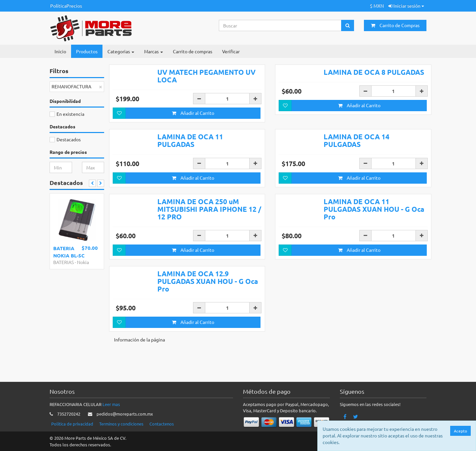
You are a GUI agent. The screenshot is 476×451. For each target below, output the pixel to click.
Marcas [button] (154, 51)
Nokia (83, 262)
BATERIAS (63, 262)
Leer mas (111, 404)
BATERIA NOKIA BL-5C (69, 252)
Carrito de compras (193, 51)
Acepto (460, 431)
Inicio (60, 51)
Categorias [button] (121, 51)
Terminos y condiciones (121, 424)
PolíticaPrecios (66, 6)
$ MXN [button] (377, 6)
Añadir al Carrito (193, 132)
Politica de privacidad (72, 424)
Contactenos (162, 424)
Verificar (231, 51)
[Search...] (280, 25)
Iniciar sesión (406, 6)
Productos (87, 51)
